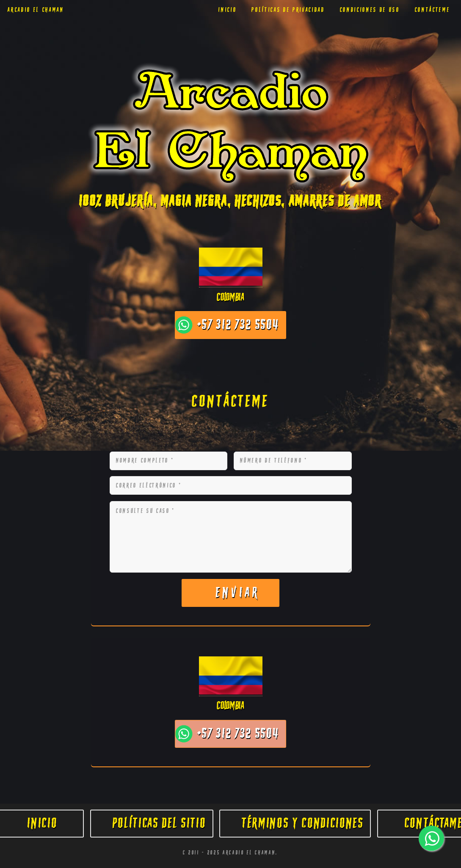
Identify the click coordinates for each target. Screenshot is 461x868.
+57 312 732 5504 (238, 325)
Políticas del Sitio (160, 823)
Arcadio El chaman (36, 10)
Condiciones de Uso (370, 10)
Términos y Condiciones (303, 823)
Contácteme (433, 10)
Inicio (228, 10)
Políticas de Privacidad (288, 10)
